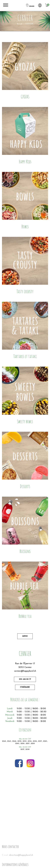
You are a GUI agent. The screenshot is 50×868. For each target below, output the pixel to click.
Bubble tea (25, 616)
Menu (25, 636)
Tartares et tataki (25, 356)
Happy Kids (25, 161)
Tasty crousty (25, 291)
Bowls (25, 226)
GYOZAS (25, 97)
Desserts (25, 486)
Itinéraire (25, 687)
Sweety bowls (25, 421)
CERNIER (30, 5)
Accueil (20, 24)
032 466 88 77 (25, 679)
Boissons (25, 551)
